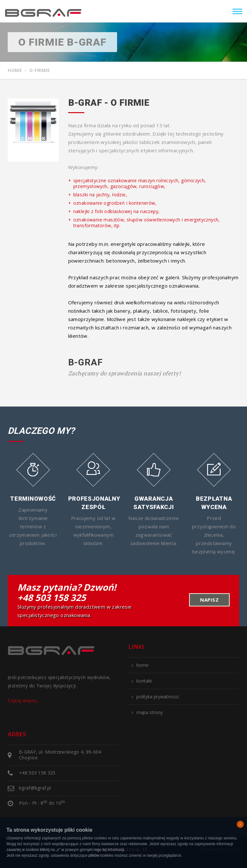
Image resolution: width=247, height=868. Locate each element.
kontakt (144, 681)
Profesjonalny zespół (94, 503)
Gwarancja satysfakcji (154, 503)
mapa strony (150, 712)
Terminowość (33, 499)
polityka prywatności (158, 697)
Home (15, 70)
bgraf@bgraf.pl (35, 788)
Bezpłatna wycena (214, 503)
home (142, 665)
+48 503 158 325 (52, 597)
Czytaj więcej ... (25, 700)
